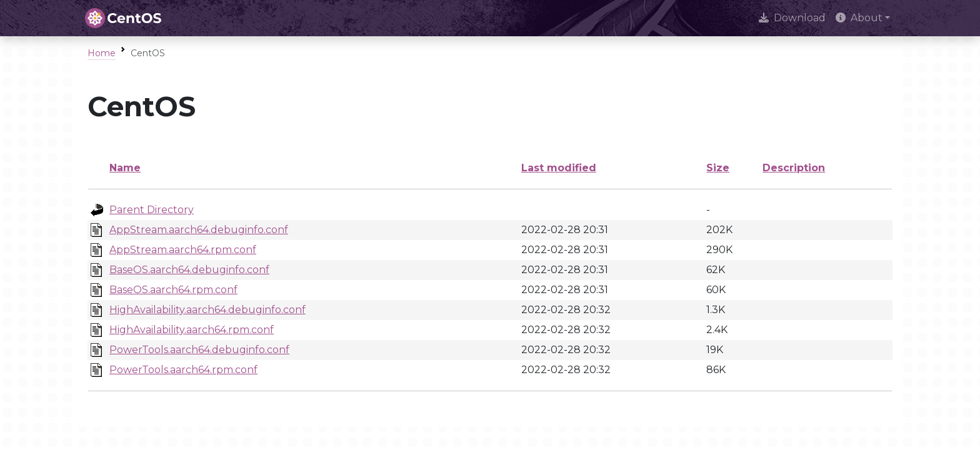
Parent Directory (152, 210)
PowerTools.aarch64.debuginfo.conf (199, 350)
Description (794, 168)
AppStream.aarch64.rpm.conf (183, 250)
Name (125, 168)
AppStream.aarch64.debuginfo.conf (199, 230)
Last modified (559, 168)
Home (102, 53)
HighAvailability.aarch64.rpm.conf (192, 330)
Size (718, 168)
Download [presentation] (792, 18)
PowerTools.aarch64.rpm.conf (183, 370)
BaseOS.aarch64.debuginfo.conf (189, 270)
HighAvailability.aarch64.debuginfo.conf (207, 310)
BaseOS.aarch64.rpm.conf (173, 290)
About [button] (859, 18)
